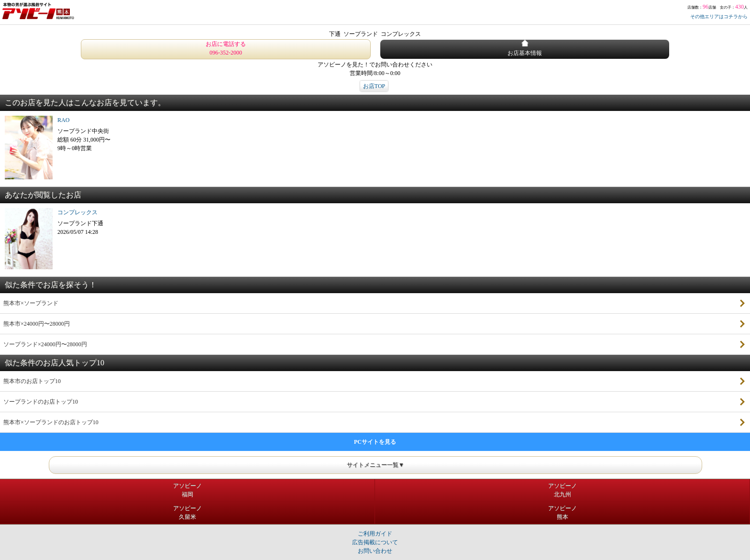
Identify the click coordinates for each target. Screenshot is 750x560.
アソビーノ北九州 (562, 490)
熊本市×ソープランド (31, 303)
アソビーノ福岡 (187, 490)
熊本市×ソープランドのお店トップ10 (51, 422)
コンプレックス (77, 212)
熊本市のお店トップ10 (32, 381)
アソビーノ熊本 (562, 513)
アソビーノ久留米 (187, 513)
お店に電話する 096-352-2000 (226, 48)
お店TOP (374, 86)
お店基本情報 (525, 48)
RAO (63, 120)
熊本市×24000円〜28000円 (37, 324)
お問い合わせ (375, 551)
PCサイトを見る (375, 442)
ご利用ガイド (375, 534)
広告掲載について (375, 542)
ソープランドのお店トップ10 (41, 402)
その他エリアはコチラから (719, 16)
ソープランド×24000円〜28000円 (45, 344)
